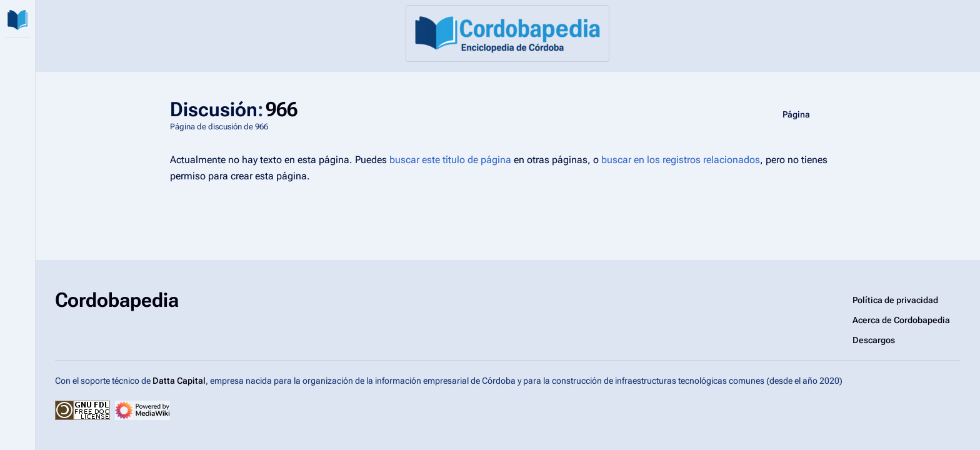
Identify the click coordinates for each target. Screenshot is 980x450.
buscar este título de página (450, 160)
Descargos (874, 340)
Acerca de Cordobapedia (901, 320)
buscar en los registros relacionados (681, 160)
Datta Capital (179, 381)
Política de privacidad (895, 300)
